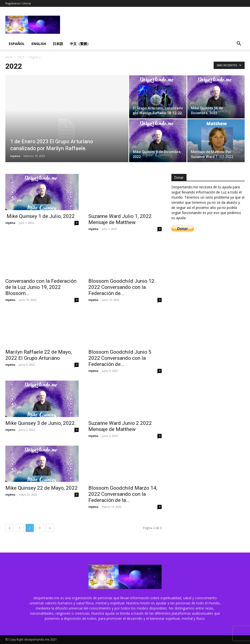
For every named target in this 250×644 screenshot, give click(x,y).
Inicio (9, 57)
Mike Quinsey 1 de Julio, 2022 (40, 216)
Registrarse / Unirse (18, 3)
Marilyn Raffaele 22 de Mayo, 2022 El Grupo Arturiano (39, 355)
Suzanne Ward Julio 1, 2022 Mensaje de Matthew (120, 219)
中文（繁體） (80, 44)
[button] (239, 44)
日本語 (58, 44)
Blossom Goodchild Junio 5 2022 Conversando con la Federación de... (120, 358)
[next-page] (50, 528)
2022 (21, 57)
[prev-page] (10, 528)
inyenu (15, 156)
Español (17, 44)
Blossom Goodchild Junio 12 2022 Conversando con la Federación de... (121, 287)
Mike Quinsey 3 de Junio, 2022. (41, 423)
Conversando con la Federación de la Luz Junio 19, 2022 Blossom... (41, 287)
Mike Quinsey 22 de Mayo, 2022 (42, 488)
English (39, 44)
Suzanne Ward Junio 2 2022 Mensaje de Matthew (120, 426)
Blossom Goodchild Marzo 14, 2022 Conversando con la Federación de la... (123, 494)
